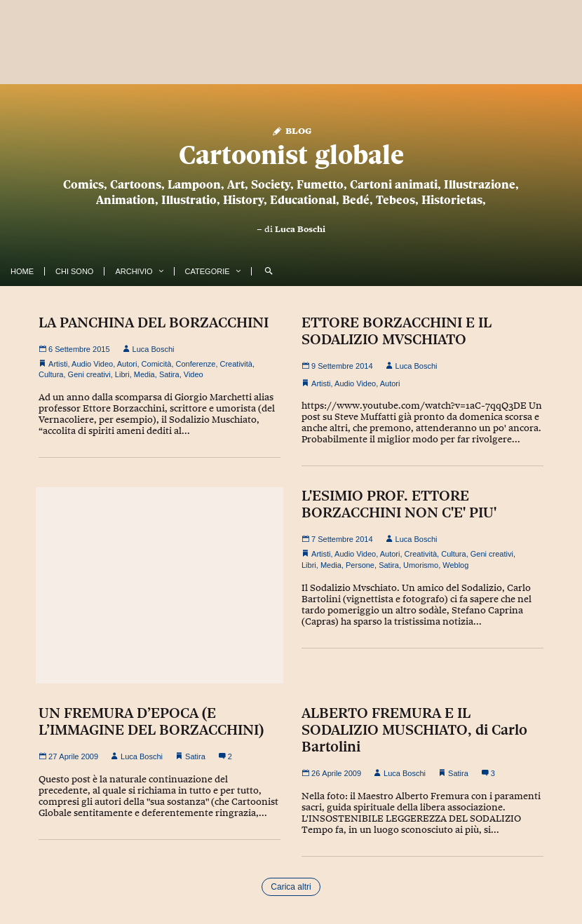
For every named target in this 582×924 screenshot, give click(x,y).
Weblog (455, 565)
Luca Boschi (300, 229)
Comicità (157, 364)
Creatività (236, 364)
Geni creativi (89, 374)
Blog (291, 130)
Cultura (51, 374)
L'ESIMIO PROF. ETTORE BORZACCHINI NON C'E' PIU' (399, 504)
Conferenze (196, 364)
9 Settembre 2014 (337, 366)
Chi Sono (74, 271)
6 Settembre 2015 (74, 349)
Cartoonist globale (291, 155)
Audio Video (92, 364)
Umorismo (421, 565)
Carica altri (291, 887)
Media (144, 374)
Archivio (134, 271)
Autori (127, 364)
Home (22, 271)
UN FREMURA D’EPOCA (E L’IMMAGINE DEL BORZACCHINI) (151, 721)
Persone (360, 565)
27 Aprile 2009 (68, 756)
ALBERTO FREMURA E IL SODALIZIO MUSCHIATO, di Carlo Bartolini (414, 730)
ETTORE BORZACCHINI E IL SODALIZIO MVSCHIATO (397, 331)
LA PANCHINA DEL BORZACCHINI (154, 322)
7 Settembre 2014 (337, 539)
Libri (122, 374)
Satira (169, 374)
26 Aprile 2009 (331, 773)
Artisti (58, 364)
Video (194, 374)
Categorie (208, 271)
